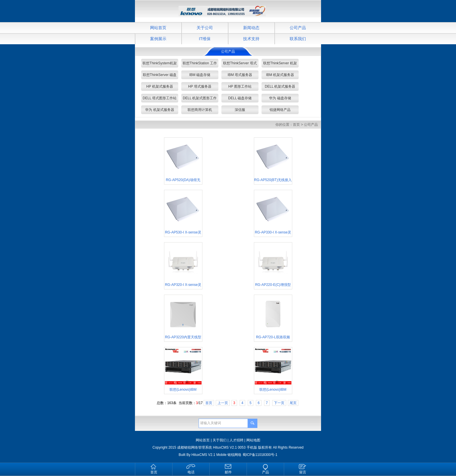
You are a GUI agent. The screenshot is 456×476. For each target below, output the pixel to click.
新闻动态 (251, 28)
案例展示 (158, 39)
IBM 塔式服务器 (240, 75)
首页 (296, 125)
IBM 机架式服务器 (280, 75)
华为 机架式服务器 (160, 110)
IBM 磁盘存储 (200, 75)
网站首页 (158, 28)
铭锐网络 (234, 455)
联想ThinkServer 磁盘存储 (160, 76)
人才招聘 (236, 440)
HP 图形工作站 (240, 86)
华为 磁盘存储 (280, 98)
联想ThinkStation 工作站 (200, 64)
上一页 (223, 403)
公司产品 (298, 28)
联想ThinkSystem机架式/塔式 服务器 (160, 64)
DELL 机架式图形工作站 (200, 99)
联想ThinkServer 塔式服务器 (240, 64)
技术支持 (251, 39)
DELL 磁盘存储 (240, 98)
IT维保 (205, 39)
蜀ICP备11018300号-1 (260, 455)
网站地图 (253, 440)
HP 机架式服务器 (160, 86)
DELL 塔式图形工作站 (160, 98)
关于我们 (220, 440)
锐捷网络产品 (280, 110)
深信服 (240, 110)
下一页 (279, 403)
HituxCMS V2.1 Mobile (209, 455)
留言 (303, 472)
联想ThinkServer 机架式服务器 (280, 64)
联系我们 (298, 39)
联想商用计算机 (200, 110)
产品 (266, 472)
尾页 (293, 403)
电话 (191, 472)
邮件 (228, 472)
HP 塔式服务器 (200, 86)
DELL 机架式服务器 (280, 86)
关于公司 (205, 28)
